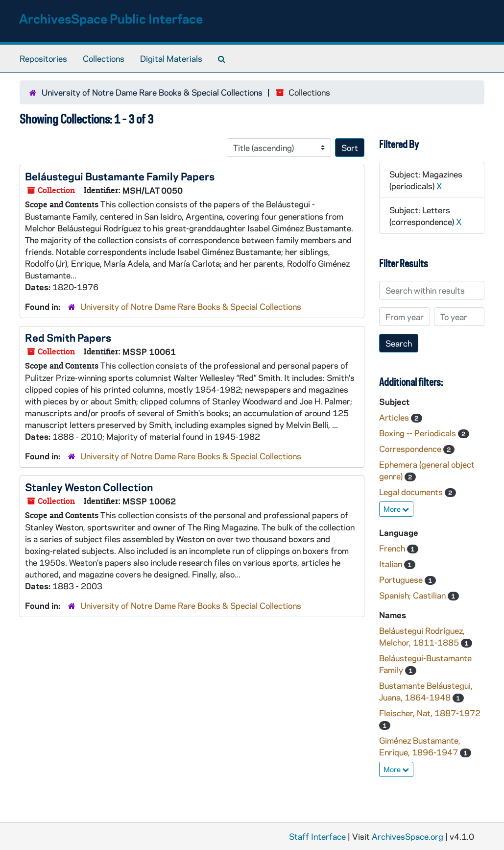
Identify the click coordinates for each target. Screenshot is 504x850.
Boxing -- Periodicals (419, 433)
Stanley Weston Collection (89, 487)
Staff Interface (317, 836)
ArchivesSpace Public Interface (111, 18)
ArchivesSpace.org (408, 836)
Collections (104, 58)
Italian (392, 564)
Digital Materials (171, 58)
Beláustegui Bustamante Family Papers (120, 176)
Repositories (43, 58)
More (396, 509)
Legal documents (412, 492)
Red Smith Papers (68, 337)
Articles (395, 417)
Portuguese (402, 579)
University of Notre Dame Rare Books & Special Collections (152, 92)
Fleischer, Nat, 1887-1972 (430, 713)
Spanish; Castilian (413, 595)
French (393, 548)
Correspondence (411, 449)
